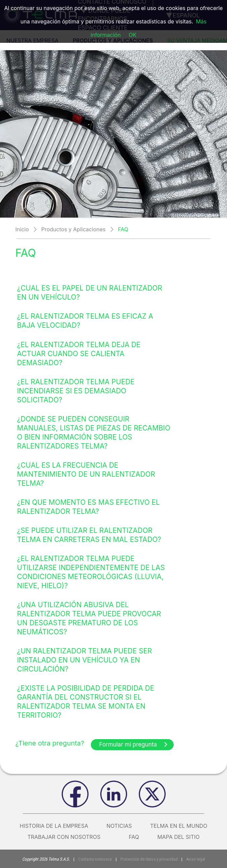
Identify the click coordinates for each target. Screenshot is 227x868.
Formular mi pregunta (134, 744)
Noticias (119, 826)
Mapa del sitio (178, 837)
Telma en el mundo (179, 826)
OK (133, 35)
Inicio (22, 229)
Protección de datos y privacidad (149, 859)
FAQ (134, 837)
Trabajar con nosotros (69, 837)
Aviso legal (196, 859)
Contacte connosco (95, 859)
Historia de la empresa (54, 826)
